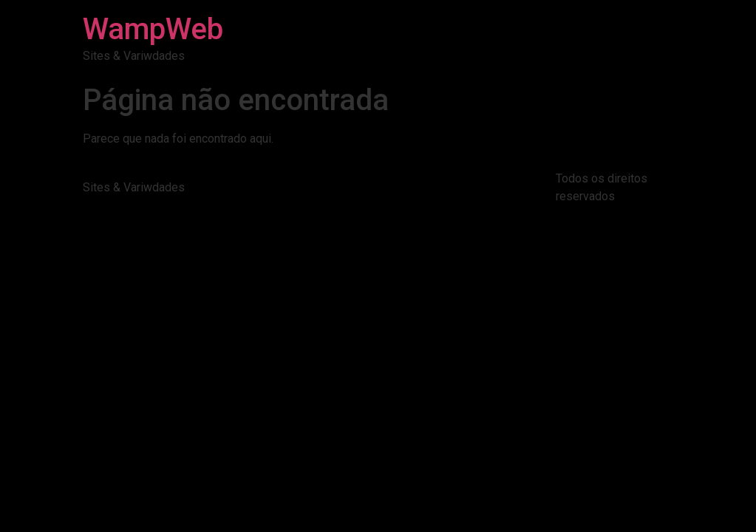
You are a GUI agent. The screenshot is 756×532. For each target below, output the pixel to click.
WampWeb (153, 29)
